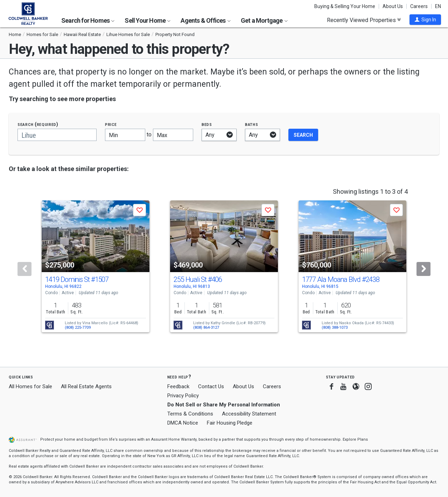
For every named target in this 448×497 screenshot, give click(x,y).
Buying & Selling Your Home (345, 6)
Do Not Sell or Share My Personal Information (224, 405)
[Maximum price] (173, 135)
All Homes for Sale (30, 386)
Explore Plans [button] (355, 439)
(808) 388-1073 (335, 328)
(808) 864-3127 (206, 328)
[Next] (423, 269)
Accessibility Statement (249, 414)
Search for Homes (88, 20)
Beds (207, 124)
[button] (425, 20)
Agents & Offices (205, 20)
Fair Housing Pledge (230, 423)
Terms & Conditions (190, 414)
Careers (419, 6)
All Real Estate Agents (86, 386)
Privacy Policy (183, 396)
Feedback (178, 387)
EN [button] (438, 6)
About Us (393, 6)
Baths (252, 124)
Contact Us (211, 386)
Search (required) (38, 124)
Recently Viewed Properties (364, 20)
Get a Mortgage (264, 20)
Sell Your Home (148, 20)
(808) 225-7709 (78, 328)
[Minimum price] (125, 135)
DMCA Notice (183, 423)
